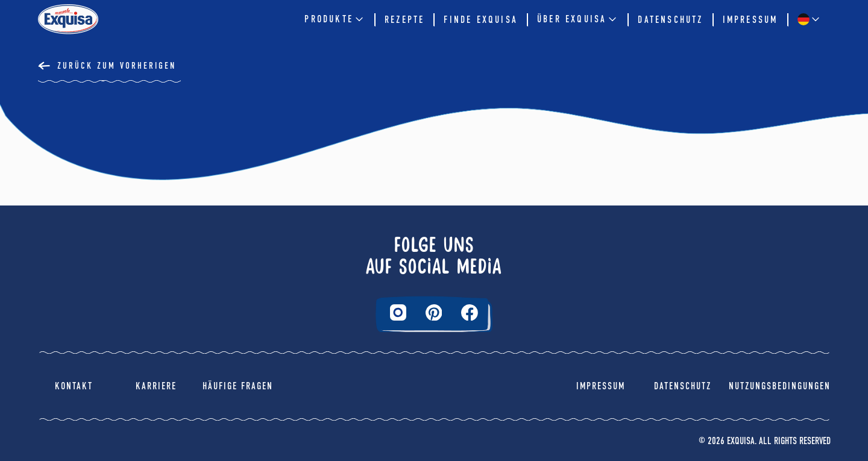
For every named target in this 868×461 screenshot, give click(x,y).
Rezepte (404, 20)
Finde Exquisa (481, 20)
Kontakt (74, 386)
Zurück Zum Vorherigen (117, 66)
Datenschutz (670, 20)
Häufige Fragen (238, 386)
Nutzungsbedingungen (780, 386)
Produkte (335, 19)
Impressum (750, 20)
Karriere (156, 386)
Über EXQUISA (578, 19)
